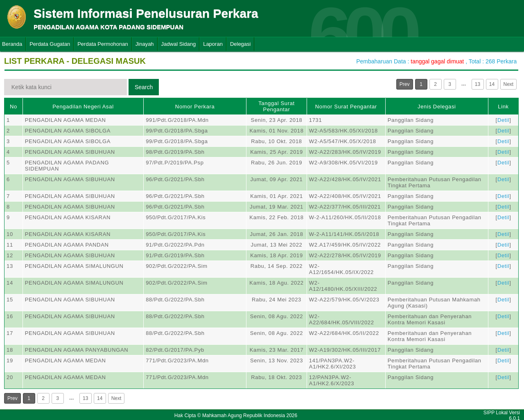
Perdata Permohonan (103, 44)
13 (478, 84)
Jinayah (145, 44)
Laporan (213, 44)
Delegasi (241, 44)
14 (492, 84)
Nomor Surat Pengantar (346, 107)
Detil (503, 120)
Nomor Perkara (195, 107)
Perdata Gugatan (50, 44)
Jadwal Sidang (179, 44)
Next (509, 84)
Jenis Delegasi (437, 107)
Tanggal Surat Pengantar (277, 106)
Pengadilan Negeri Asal (83, 107)
